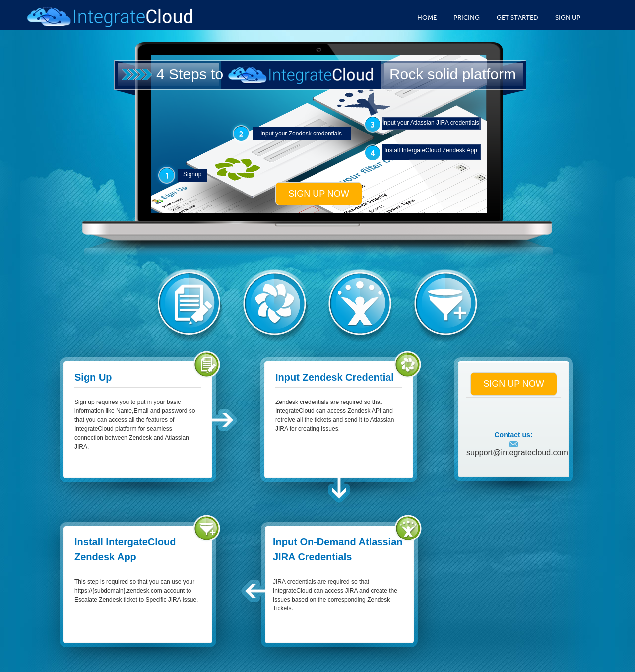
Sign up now (319, 194)
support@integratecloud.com (517, 449)
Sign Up (568, 18)
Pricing (467, 18)
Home (427, 18)
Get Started (517, 18)
